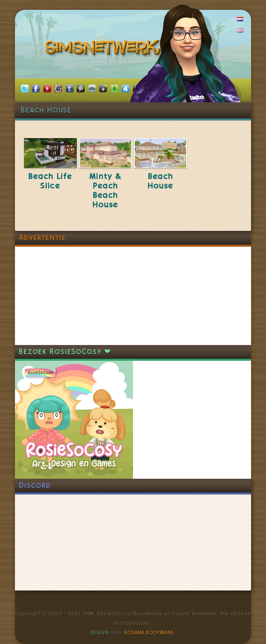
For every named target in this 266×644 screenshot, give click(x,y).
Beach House (161, 181)
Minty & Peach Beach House (105, 190)
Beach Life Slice (50, 181)
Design (100, 633)
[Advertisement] (74, 296)
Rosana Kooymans (149, 633)
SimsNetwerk (104, 49)
